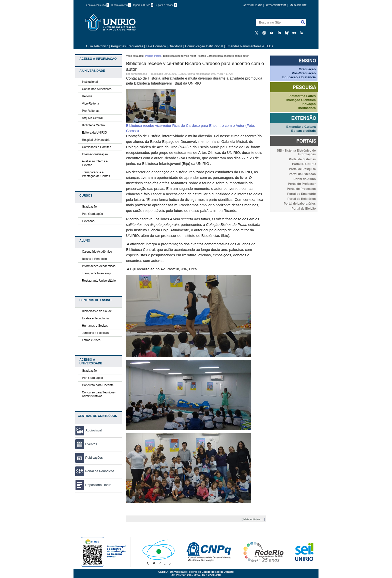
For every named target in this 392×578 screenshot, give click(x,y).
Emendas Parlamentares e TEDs (249, 46)
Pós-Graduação (92, 214)
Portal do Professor (302, 184)
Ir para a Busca (143, 5)
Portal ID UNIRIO (304, 164)
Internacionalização (95, 154)
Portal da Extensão (302, 174)
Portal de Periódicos (95, 471)
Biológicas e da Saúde (97, 311)
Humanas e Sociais (95, 326)
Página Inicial (153, 56)
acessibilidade (253, 5)
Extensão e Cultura (301, 127)
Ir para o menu (121, 5)
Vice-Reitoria (90, 104)
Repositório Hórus (93, 485)
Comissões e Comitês (97, 147)
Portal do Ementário (301, 194)
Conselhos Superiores (97, 89)
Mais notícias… (253, 519)
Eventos (86, 444)
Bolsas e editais (303, 131)
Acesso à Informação (98, 59)
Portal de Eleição (304, 209)
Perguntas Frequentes (127, 46)
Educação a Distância (299, 77)
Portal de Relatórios (302, 199)
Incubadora (307, 108)
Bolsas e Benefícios (95, 259)
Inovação (309, 104)
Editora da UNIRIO (94, 133)
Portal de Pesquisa (302, 169)
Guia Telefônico (97, 46)
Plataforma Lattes (302, 96)
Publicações (89, 458)
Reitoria (87, 96)
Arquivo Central (92, 118)
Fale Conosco (156, 46)
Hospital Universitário (96, 140)
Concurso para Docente (98, 385)
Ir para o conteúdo (97, 5)
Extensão (88, 221)
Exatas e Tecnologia (95, 318)
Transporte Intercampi (97, 273)
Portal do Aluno (305, 179)
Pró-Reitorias (91, 111)
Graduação (89, 207)
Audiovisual (94, 430)
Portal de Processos (301, 189)
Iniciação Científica (301, 100)
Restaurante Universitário (99, 281)
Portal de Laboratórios (300, 204)
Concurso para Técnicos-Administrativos (99, 394)
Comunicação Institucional (204, 46)
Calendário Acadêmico (97, 252)
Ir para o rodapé (166, 5)
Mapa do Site (298, 5)
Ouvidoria (176, 46)
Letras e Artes (91, 340)
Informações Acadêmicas (99, 266)
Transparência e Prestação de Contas (96, 174)
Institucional (90, 82)
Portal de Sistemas (302, 159)
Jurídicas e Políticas (95, 333)
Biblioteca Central (94, 125)
